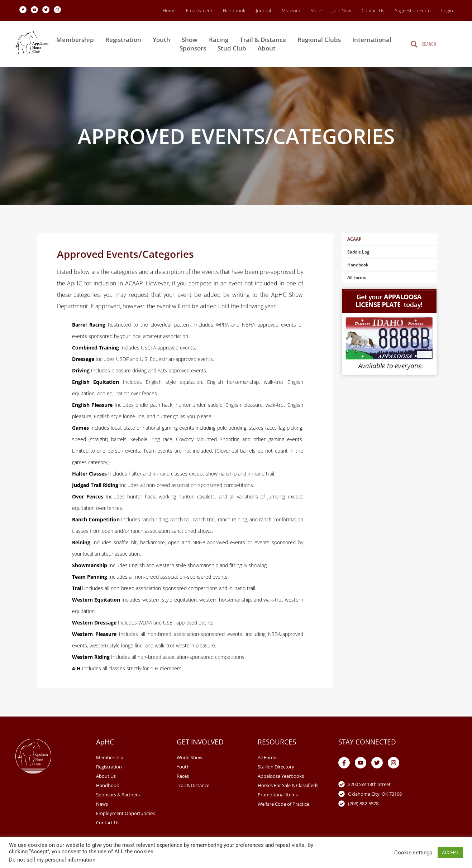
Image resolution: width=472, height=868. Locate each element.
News (102, 804)
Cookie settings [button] (413, 853)
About (268, 48)
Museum (291, 10)
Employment (199, 10)
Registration (125, 40)
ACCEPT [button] (450, 852)
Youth (163, 40)
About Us (106, 776)
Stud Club (234, 48)
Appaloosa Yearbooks (281, 776)
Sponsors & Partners (118, 795)
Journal (263, 10)
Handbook (234, 10)
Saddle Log (358, 252)
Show (191, 40)
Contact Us (373, 10)
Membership (77, 40)
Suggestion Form (413, 10)
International (374, 40)
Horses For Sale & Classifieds (288, 785)
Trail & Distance (265, 40)
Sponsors (195, 48)
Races (183, 776)
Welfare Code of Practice (283, 804)
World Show (190, 757)
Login (447, 10)
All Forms (357, 277)
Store (316, 10)
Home (169, 10)
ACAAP (354, 239)
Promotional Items (278, 795)
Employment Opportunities (125, 813)
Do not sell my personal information (52, 860)
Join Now (342, 10)
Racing (220, 40)
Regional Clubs (321, 40)
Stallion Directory (276, 767)
